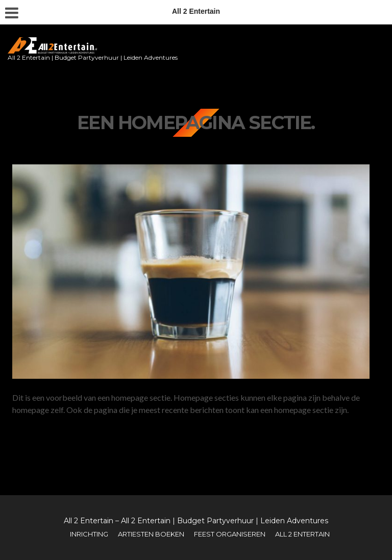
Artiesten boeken (151, 534)
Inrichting (89, 534)
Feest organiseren (230, 534)
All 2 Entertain (302, 534)
